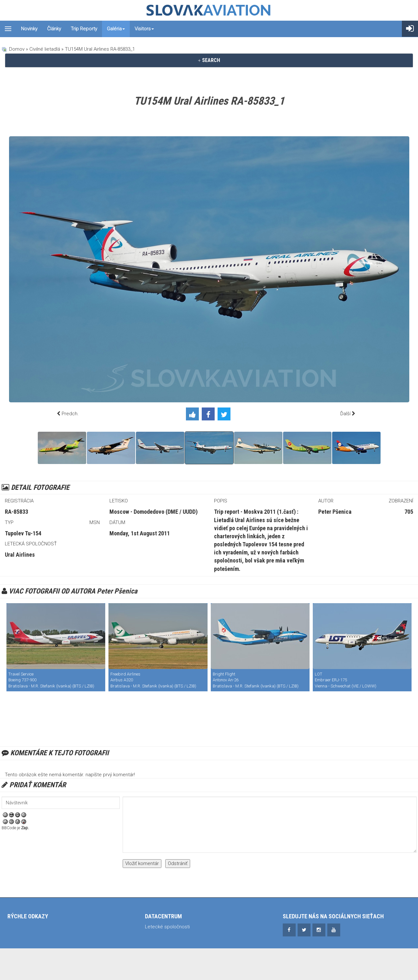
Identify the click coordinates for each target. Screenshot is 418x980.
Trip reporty (84, 29)
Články (54, 29)
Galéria (116, 29)
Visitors (144, 29)
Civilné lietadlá (45, 49)
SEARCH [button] (209, 60)
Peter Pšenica (335, 512)
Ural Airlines (20, 555)
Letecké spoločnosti (167, 927)
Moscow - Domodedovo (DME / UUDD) (153, 512)
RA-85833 (16, 512)
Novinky (29, 29)
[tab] (209, 60)
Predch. (70, 414)
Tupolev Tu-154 (23, 533)
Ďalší (345, 414)
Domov (17, 49)
